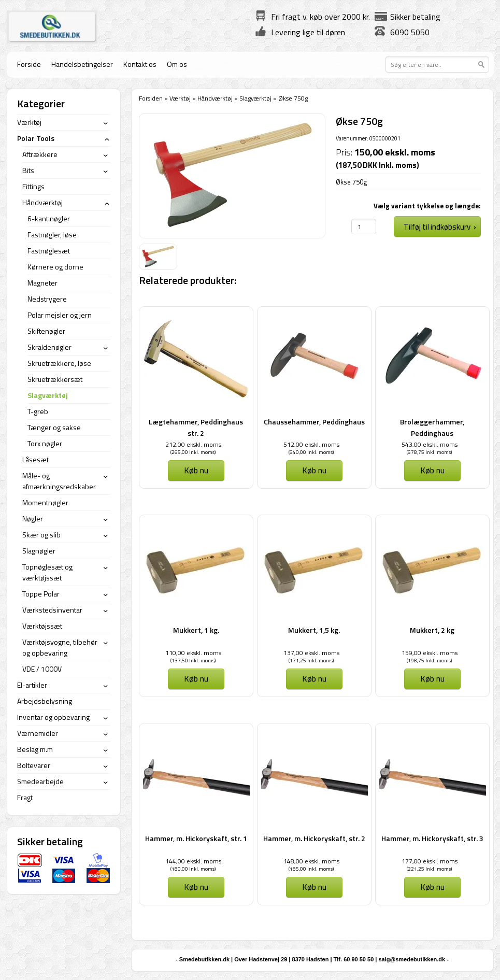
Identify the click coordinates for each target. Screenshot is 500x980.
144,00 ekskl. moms (193, 861)
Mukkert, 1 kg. (196, 630)
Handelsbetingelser (82, 64)
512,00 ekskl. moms (311, 444)
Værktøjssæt (42, 626)
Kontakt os (140, 64)
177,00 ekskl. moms (430, 861)
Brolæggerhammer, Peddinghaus (432, 427)
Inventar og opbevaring (53, 717)
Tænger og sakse (54, 427)
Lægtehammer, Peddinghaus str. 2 (196, 427)
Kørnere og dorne (55, 267)
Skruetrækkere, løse (59, 363)
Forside (29, 64)
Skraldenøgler (49, 347)
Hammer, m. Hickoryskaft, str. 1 (196, 838)
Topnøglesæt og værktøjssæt (47, 572)
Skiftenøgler (46, 331)
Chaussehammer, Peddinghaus (314, 422)
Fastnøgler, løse (52, 235)
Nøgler (33, 519)
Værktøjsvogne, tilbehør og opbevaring (60, 647)
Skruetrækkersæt (55, 379)
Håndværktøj (215, 98)
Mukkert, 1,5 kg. (314, 630)
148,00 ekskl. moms (311, 861)
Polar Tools (36, 138)
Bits (28, 170)
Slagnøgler (39, 551)
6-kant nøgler (49, 218)
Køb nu (196, 470)
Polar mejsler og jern (60, 315)
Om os (177, 64)
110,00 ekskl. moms (193, 653)
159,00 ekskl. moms (430, 653)
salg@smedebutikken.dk (412, 959)
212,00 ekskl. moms (193, 444)
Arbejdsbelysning (45, 701)
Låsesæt (35, 459)
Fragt (25, 797)
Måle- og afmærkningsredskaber (59, 481)
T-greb (38, 411)
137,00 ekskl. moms (311, 653)
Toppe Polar (41, 594)
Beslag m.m (35, 749)
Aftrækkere (40, 154)
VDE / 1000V (42, 669)
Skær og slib (41, 535)
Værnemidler (38, 733)
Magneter (42, 283)
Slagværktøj (255, 98)
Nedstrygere (47, 299)
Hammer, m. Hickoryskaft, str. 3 (432, 838)
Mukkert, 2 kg (432, 630)
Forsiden (151, 98)
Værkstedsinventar (52, 610)
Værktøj (180, 98)
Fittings (33, 186)
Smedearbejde (40, 781)
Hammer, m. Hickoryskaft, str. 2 (314, 838)
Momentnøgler (45, 502)
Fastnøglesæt (49, 251)
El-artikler (32, 685)
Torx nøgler (45, 443)
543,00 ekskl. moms (430, 444)
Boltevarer (34, 765)
